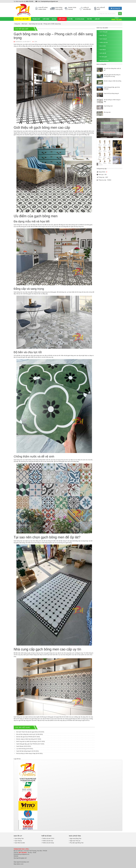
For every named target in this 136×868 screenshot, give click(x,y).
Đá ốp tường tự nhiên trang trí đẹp (29, 753)
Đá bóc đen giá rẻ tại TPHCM (27, 737)
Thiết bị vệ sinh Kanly (48, 843)
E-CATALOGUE (80, 19)
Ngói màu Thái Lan (75, 841)
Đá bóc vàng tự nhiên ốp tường (28, 739)
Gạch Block (102, 50)
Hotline (117, 19)
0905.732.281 (29, 1)
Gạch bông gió (103, 32)
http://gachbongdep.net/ (20, 858)
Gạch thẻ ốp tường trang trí (27, 751)
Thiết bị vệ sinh (103, 42)
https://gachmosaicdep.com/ (21, 862)
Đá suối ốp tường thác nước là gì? (29, 734)
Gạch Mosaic (23, 746)
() (115, 8)
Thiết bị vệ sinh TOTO (48, 838)
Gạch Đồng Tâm (19, 838)
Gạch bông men (108, 106)
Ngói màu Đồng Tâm (75, 838)
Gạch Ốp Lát (102, 35)
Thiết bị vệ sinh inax (47, 841)
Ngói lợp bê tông (103, 60)
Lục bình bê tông (24, 749)
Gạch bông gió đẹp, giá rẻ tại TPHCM (29, 744)
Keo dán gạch (102, 57)
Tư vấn (70, 19)
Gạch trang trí (102, 39)
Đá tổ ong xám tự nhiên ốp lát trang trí (30, 741)
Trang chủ (36, 19)
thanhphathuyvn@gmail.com (49, 1)
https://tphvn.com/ (19, 864)
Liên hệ (97, 19)
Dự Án (54, 19)
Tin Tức (90, 19)
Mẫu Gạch (62, 19)
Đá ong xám (107, 112)
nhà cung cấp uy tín (69, 653)
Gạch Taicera (18, 841)
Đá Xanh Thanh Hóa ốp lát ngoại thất (29, 732)
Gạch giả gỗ (102, 53)
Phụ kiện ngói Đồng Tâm (76, 843)
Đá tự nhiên (102, 46)
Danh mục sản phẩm (22, 19)
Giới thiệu (46, 19)
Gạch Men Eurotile (19, 843)
